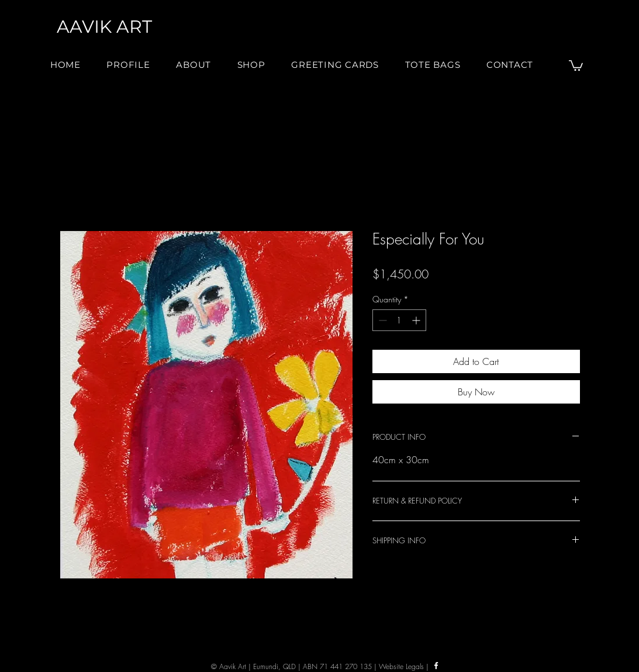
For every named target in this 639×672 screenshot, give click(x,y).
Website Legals (401, 666)
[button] (194, 65)
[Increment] (417, 320)
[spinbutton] (399, 320)
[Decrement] (381, 320)
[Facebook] (436, 666)
